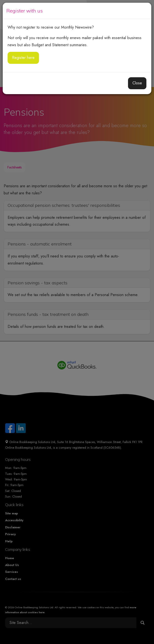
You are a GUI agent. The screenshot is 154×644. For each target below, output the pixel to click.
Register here (23, 58)
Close (137, 83)
